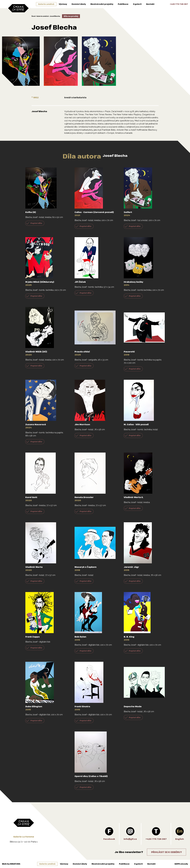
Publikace (123, 4)
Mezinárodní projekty (102, 4)
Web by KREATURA (11, 864)
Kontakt (150, 4)
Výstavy (63, 4)
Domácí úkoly (79, 4)
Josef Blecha (55, 16)
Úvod (34, 16)
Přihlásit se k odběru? (166, 852)
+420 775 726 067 (179, 4)
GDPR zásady (181, 864)
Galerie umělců (46, 4)
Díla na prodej (71, 16)
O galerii (137, 4)
